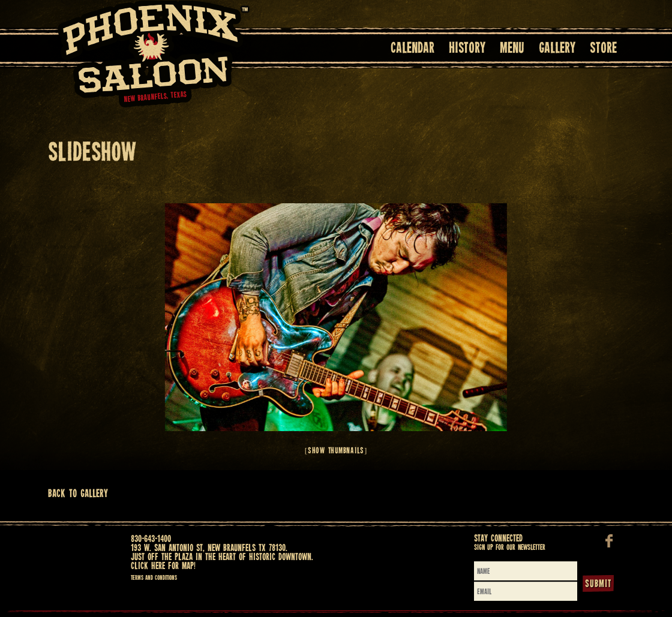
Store (603, 49)
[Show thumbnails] (336, 451)
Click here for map (162, 566)
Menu (512, 49)
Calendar (412, 49)
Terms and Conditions (154, 578)
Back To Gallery (78, 494)
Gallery (557, 49)
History (467, 49)
